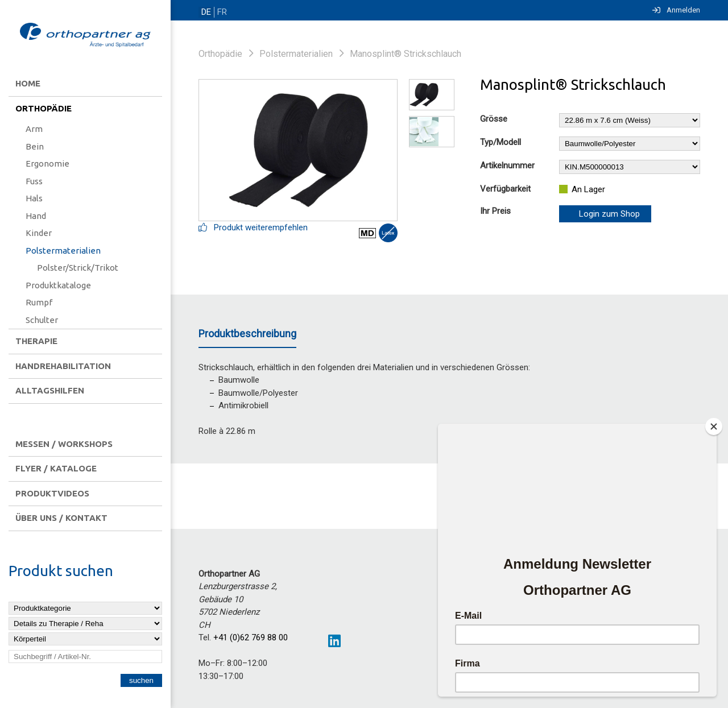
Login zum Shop (609, 214)
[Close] (714, 427)
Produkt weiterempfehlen (253, 227)
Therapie (36, 341)
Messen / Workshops (64, 444)
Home (28, 83)
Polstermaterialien (63, 251)
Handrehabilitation (63, 366)
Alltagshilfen (50, 390)
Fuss (34, 181)
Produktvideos (52, 493)
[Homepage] (85, 36)
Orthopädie (44, 108)
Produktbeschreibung (247, 334)
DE (206, 12)
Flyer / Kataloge (56, 468)
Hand (36, 216)
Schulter (42, 320)
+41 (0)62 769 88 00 (251, 637)
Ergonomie (47, 163)
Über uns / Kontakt (61, 518)
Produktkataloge (58, 285)
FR (220, 12)
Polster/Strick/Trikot (78, 268)
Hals (34, 198)
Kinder (39, 233)
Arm (34, 129)
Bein (35, 146)
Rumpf (39, 302)
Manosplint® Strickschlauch (406, 54)
